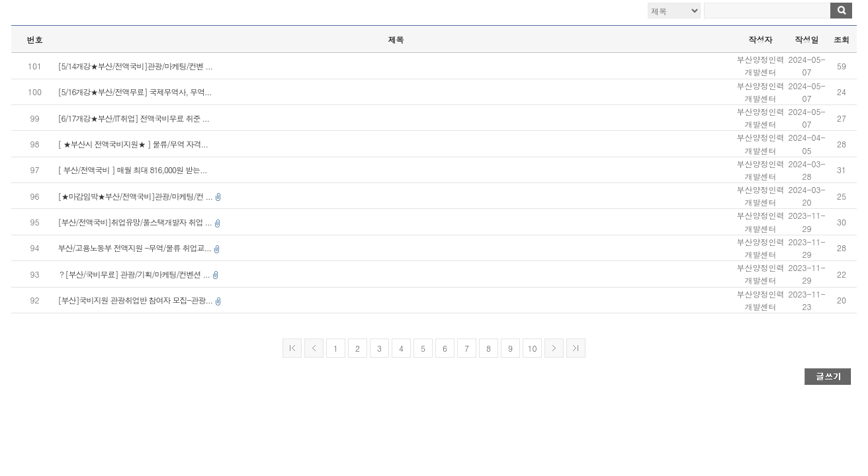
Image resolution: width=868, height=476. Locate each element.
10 (533, 348)
